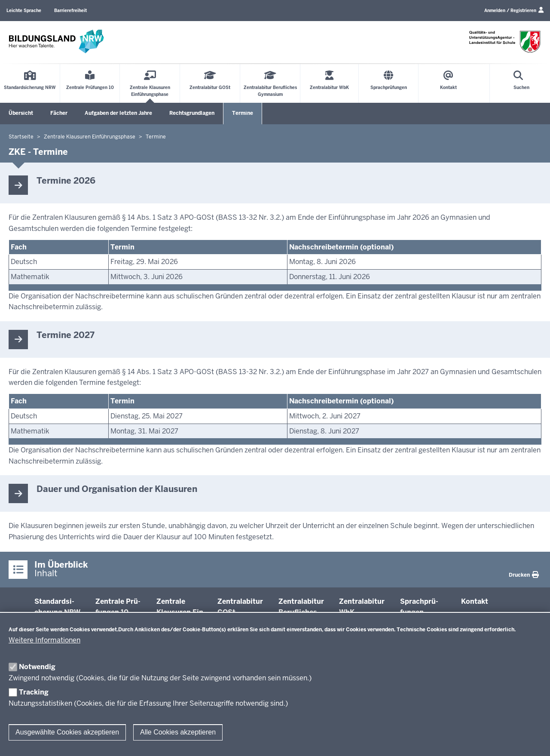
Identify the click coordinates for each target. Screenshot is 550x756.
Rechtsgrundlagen (192, 113)
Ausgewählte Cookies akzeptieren (67, 732)
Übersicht (21, 113)
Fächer (59, 113)
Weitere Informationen (44, 640)
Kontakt (475, 601)
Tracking (34, 692)
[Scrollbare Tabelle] (275, 265)
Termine (243, 113)
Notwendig (37, 667)
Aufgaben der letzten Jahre (118, 113)
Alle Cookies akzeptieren (178, 732)
